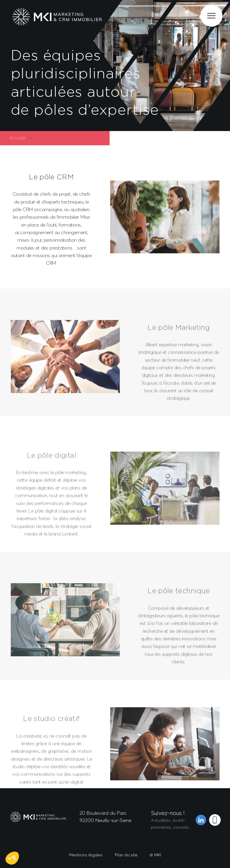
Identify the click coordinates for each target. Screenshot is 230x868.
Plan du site (126, 855)
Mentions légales (86, 855)
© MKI (155, 855)
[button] (12, 858)
